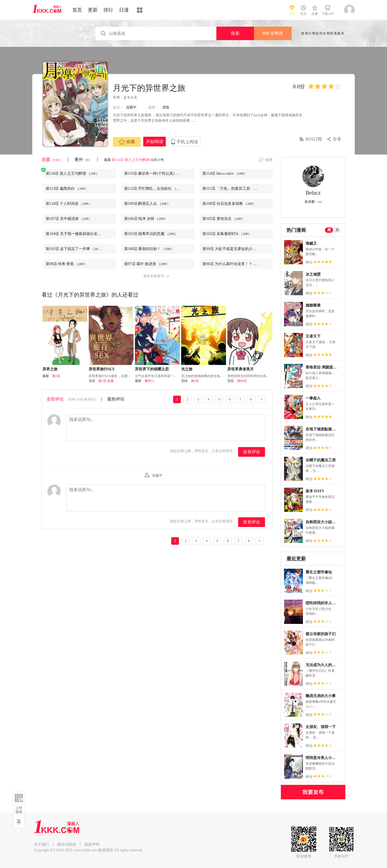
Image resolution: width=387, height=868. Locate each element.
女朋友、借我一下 (321, 727)
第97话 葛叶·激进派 (147, 264)
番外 (83, 159)
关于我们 (41, 844)
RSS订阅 (314, 139)
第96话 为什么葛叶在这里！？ (234, 264)
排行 (108, 10)
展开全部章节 (154, 276)
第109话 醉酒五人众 (147, 204)
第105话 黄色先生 (224, 219)
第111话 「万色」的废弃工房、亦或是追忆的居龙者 (238, 189)
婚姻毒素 (313, 305)
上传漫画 (19, 810)
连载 (52, 159)
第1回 (56, 376)
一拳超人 (313, 398)
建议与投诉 (67, 844)
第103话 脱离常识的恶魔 (151, 234)
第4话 (195, 381)
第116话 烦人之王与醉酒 (130, 160)
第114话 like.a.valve (225, 173)
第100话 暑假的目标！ (149, 249)
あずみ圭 (130, 97)
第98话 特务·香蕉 (67, 264)
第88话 (242, 381)
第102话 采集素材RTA (227, 234)
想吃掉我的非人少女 (322, 603)
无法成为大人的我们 (322, 665)
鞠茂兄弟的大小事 (321, 696)
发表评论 (252, 452)
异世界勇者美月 (241, 369)
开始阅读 (155, 141)
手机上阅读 (187, 142)
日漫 (124, 10)
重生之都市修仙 (319, 572)
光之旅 (187, 369)
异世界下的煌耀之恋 (152, 369)
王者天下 (313, 336)
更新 (93, 10)
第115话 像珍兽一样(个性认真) (156, 173)
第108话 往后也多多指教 (229, 204)
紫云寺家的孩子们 (321, 634)
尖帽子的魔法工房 (321, 460)
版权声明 (92, 844)
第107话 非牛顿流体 (69, 219)
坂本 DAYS (315, 491)
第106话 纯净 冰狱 (146, 219)
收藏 (127, 142)
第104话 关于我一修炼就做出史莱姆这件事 (81, 234)
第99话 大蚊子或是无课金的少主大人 (238, 249)
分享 (337, 139)
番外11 (149, 381)
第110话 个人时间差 (69, 204)
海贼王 (311, 243)
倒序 (269, 160)
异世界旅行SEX (102, 369)
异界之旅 (50, 369)
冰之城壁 (313, 274)
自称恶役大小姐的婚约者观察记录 (334, 522)
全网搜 (273, 33)
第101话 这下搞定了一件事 (74, 249)
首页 (77, 10)
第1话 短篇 (106, 381)
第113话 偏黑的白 (67, 189)
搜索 (235, 33)
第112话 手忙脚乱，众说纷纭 (155, 189)
